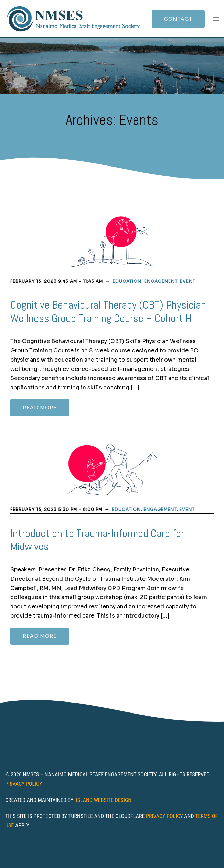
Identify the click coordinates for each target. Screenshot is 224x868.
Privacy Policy (24, 784)
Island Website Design (104, 800)
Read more (40, 408)
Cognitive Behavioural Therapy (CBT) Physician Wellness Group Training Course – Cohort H (108, 311)
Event (188, 281)
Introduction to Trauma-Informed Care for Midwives (97, 540)
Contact (178, 19)
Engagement (161, 281)
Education (127, 281)
